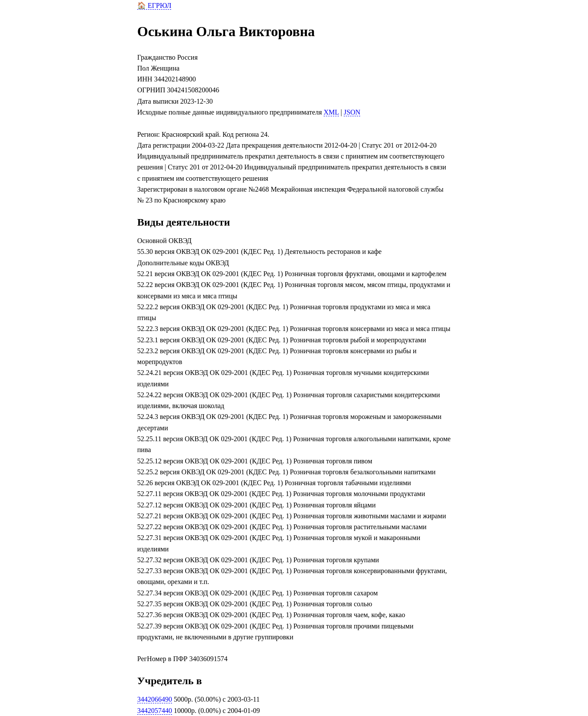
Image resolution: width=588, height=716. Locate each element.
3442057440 (155, 711)
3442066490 (155, 699)
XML (331, 112)
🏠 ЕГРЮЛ (154, 5)
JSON (352, 112)
